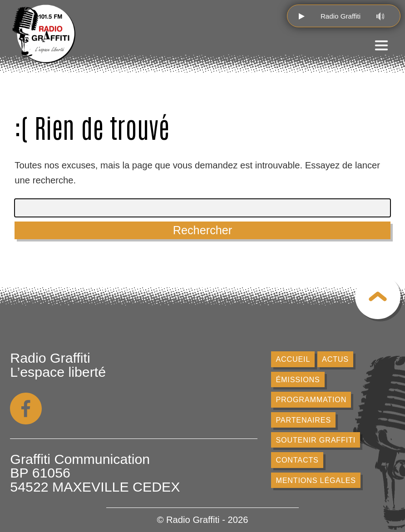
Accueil (293, 359)
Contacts (297, 460)
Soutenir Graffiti (315, 440)
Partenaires (303, 420)
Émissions (298, 379)
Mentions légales (316, 480)
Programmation (311, 399)
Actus (335, 359)
